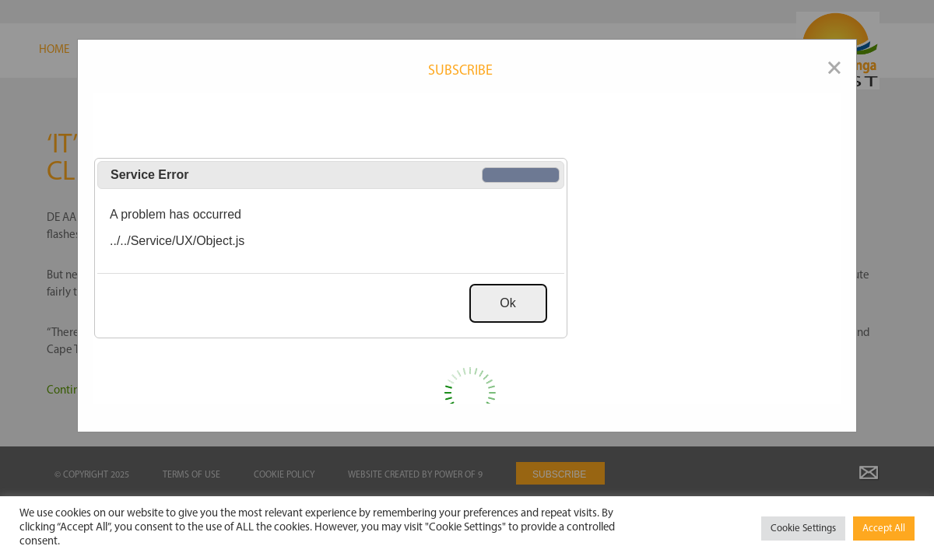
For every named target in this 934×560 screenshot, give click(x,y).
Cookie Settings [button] (803, 528)
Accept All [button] (884, 528)
